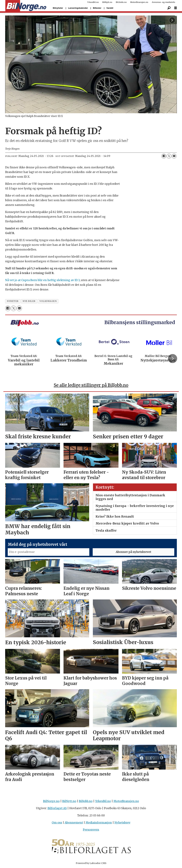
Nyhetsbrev (122, 823)
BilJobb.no (121, 2)
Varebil (110, 8)
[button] (172, 358)
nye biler (29, 301)
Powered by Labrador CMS (91, 863)
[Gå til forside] (26, 6)
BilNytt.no (107, 2)
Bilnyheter (58, 8)
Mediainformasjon (99, 823)
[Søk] (169, 8)
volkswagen (48, 301)
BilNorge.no (51, 801)
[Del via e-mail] (174, 156)
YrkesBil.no (93, 2)
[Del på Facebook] (164, 156)
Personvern (91, 830)
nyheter (13, 301)
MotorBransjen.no (139, 2)
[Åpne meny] (176, 8)
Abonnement (74, 823)
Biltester (97, 8)
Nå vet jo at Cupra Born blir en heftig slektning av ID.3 (42, 280)
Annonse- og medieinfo (163, 2)
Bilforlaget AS (57, 808)
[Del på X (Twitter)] (169, 156)
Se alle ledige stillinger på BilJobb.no (91, 385)
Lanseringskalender (78, 8)
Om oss (57, 823)
